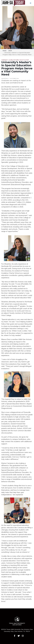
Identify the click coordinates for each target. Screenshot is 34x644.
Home (4, 51)
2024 (10, 51)
